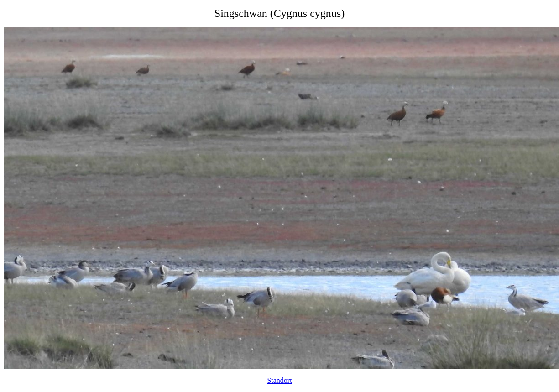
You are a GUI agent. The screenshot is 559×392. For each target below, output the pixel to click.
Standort (279, 380)
